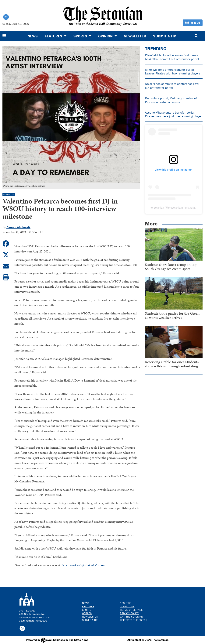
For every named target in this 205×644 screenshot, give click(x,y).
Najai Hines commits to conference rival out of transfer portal (172, 86)
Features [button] (54, 36)
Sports (87, 610)
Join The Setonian (131, 616)
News (33, 36)
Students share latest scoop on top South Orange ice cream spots (171, 267)
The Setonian (156, 208)
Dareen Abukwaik (18, 227)
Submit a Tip (165, 36)
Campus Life (9, 195)
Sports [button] (81, 36)
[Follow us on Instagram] (22, 628)
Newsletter (135, 36)
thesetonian (175, 208)
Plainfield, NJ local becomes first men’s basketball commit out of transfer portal (172, 57)
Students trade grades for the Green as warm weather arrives (172, 315)
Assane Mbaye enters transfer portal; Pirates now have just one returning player (173, 114)
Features (88, 606)
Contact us (127, 606)
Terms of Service (131, 610)
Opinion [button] (106, 36)
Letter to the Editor (134, 620)
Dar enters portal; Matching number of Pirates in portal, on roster (171, 100)
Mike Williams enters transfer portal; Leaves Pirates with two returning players (173, 71)
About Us (126, 603)
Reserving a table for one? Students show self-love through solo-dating (172, 364)
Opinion (87, 613)
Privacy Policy (129, 613)
